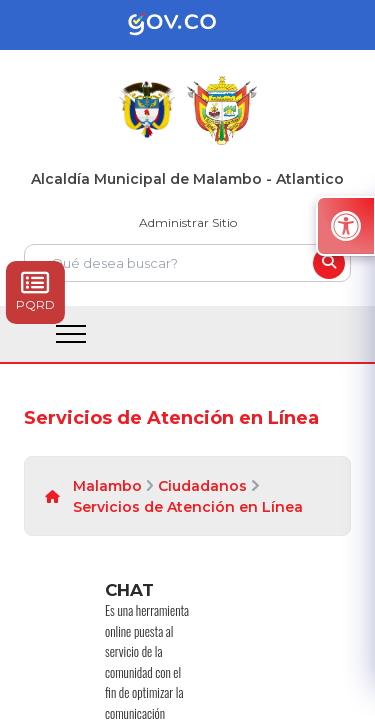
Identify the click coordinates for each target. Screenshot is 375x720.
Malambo (107, 486)
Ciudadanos (202, 486)
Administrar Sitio (188, 222)
